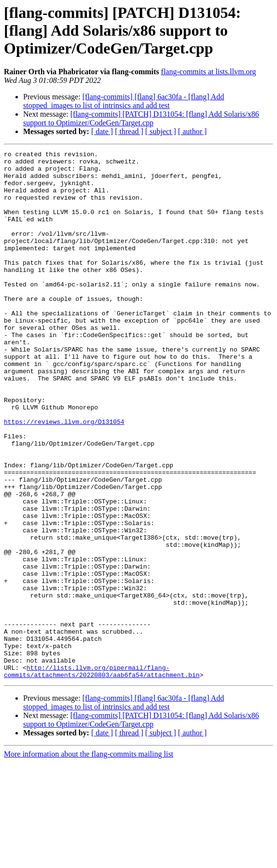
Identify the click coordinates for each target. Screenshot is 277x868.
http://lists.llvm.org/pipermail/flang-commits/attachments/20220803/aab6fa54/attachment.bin (102, 776)
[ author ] (193, 131)
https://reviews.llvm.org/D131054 (64, 476)
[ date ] (102, 131)
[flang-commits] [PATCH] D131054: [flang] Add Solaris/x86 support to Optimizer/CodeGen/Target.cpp (141, 118)
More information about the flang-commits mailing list (89, 860)
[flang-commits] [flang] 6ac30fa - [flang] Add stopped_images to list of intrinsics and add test (124, 101)
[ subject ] (161, 131)
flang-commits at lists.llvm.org (209, 72)
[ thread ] (129, 131)
